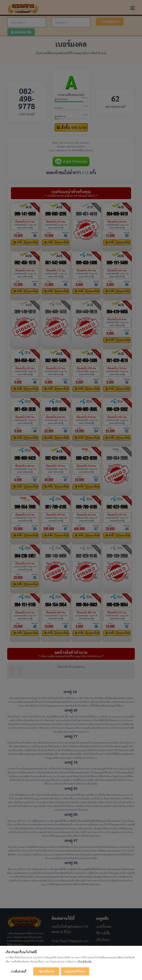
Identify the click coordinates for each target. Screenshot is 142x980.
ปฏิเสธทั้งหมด (46, 971)
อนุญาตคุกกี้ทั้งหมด (75, 971)
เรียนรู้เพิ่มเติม (85, 962)
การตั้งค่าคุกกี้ (19, 971)
